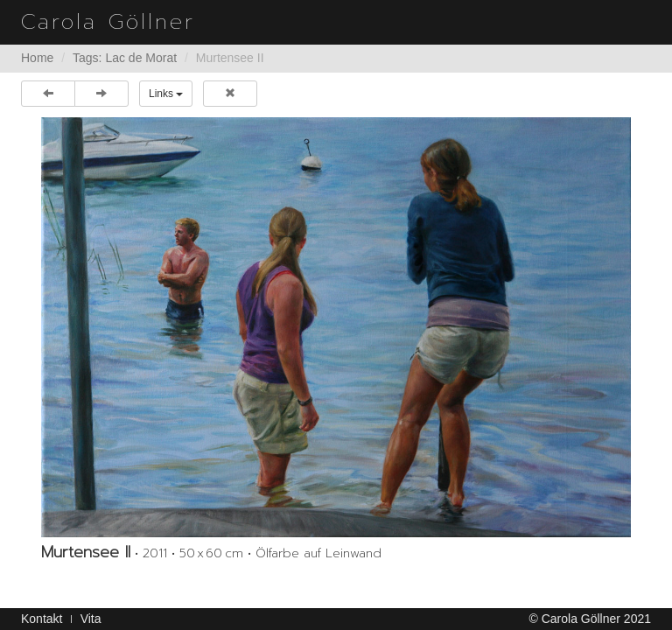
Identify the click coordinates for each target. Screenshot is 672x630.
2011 (155, 553)
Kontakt (42, 619)
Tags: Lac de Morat (125, 58)
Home (37, 58)
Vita (91, 619)
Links (166, 94)
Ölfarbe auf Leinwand (318, 553)
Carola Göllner (108, 22)
